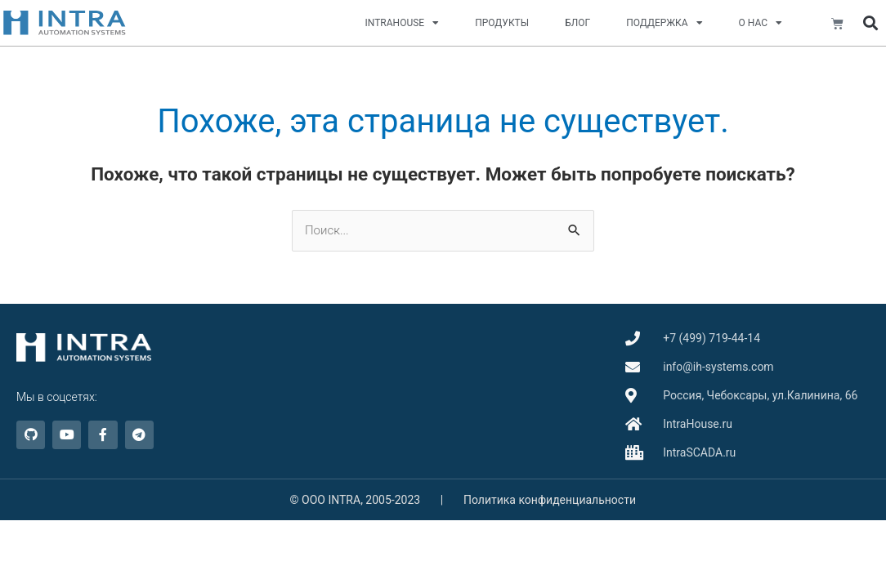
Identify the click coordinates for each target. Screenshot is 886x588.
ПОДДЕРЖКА (664, 23)
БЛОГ (577, 23)
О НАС (761, 23)
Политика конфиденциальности (550, 500)
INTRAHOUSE (403, 23)
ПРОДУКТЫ (502, 23)
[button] (871, 23)
